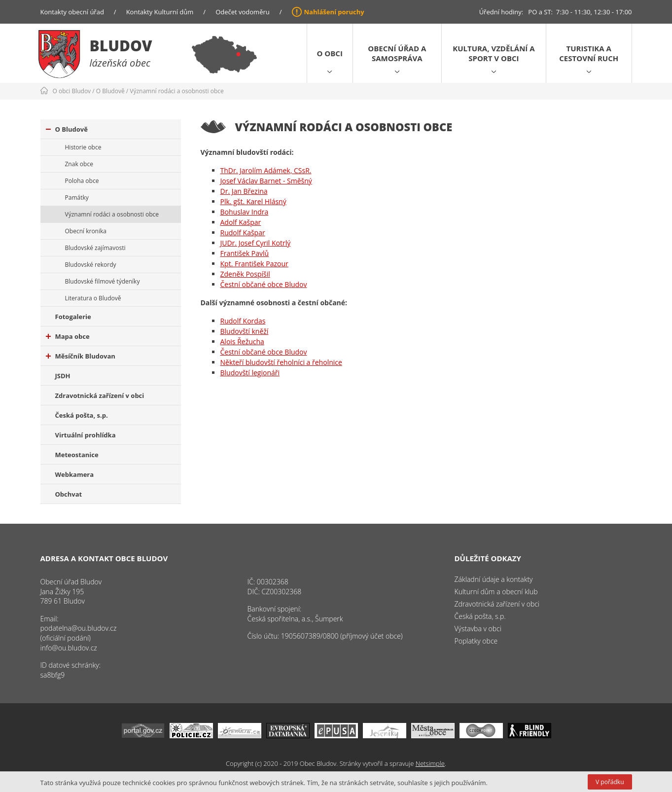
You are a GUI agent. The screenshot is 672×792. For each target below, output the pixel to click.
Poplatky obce (476, 641)
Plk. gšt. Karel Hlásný (253, 201)
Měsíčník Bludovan (81, 356)
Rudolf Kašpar (243, 233)
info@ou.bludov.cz (69, 648)
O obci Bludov (72, 91)
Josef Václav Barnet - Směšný (266, 181)
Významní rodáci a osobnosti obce (177, 91)
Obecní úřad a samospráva (397, 53)
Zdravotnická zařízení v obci (100, 396)
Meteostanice (77, 455)
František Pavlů (245, 253)
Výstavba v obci (478, 629)
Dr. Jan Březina (244, 191)
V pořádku (610, 782)
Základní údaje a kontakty (494, 579)
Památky (77, 198)
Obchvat (69, 494)
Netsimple (430, 763)
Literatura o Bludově (93, 298)
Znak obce (79, 164)
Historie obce (83, 147)
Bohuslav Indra (245, 212)
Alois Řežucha (242, 342)
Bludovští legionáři (250, 373)
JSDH (63, 376)
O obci (330, 53)
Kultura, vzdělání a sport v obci (494, 53)
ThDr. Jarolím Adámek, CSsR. (266, 170)
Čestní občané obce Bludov (264, 284)
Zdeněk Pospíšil (245, 274)
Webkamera (75, 474)
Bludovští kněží (245, 331)
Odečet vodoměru (243, 12)
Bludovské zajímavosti (95, 248)
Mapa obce (68, 336)
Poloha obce (82, 181)
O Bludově (110, 91)
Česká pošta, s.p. (82, 415)
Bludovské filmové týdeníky (103, 281)
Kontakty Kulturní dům (160, 12)
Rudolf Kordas (243, 321)
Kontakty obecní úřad (72, 12)
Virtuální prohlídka (86, 435)
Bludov (121, 46)
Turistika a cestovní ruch (589, 53)
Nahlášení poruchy (334, 12)
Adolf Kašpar (241, 222)
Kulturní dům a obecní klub (496, 592)
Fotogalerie (73, 317)
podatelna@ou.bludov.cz (79, 628)
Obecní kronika (86, 231)
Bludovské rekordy (91, 265)
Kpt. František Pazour (254, 264)
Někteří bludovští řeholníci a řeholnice (281, 362)
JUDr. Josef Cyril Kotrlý (256, 243)
